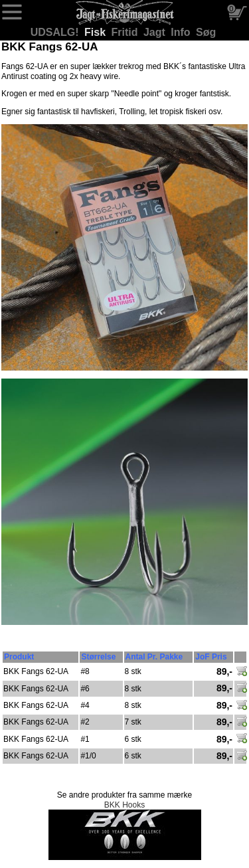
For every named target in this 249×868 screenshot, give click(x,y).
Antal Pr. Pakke (154, 657)
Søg (206, 32)
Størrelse (98, 657)
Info (182, 32)
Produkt (19, 657)
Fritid (126, 32)
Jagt (156, 32)
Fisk (96, 32)
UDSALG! (56, 32)
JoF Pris (211, 657)
